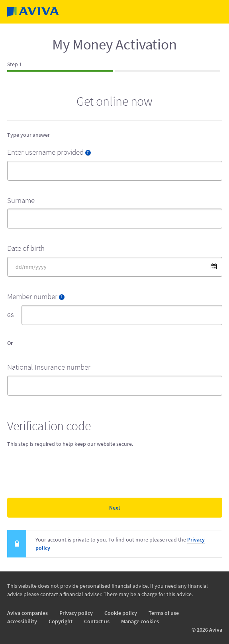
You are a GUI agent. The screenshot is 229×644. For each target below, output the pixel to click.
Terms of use (164, 613)
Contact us (97, 621)
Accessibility (22, 621)
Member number (36, 296)
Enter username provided (49, 152)
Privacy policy (76, 613)
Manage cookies (140, 621)
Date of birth (26, 248)
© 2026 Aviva (207, 630)
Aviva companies (27, 613)
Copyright (61, 621)
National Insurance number (49, 367)
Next (115, 508)
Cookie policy (121, 613)
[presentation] (68, 471)
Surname (21, 200)
